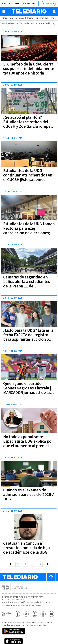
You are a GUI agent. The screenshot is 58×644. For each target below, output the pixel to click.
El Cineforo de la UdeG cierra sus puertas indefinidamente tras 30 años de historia (29, 69)
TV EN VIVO (49, 3)
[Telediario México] (29, 11)
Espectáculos (41, 18)
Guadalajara (29, 4)
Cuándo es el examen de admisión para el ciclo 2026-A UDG (29, 495)
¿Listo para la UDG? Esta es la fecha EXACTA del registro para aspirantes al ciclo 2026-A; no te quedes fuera (29, 337)
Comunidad (20, 18)
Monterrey (15, 4)
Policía (30, 18)
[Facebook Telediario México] (17, 614)
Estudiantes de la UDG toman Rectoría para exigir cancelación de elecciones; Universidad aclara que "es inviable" (29, 233)
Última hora (8, 18)
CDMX (5, 4)
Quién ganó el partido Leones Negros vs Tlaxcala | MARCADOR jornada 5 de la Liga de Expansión (27, 390)
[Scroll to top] (51, 577)
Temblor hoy (50, 23)
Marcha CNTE (37, 23)
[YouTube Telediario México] (51, 614)
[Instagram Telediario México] (34, 614)
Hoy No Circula (22, 23)
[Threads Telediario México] (43, 614)
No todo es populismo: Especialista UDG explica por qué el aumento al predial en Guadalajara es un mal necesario (29, 446)
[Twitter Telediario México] (26, 614)
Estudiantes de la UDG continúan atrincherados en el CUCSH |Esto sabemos (28, 175)
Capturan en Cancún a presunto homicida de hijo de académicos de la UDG (27, 548)
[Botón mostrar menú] (4, 11)
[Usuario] (54, 11)
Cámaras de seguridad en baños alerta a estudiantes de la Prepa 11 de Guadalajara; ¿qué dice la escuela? (27, 286)
